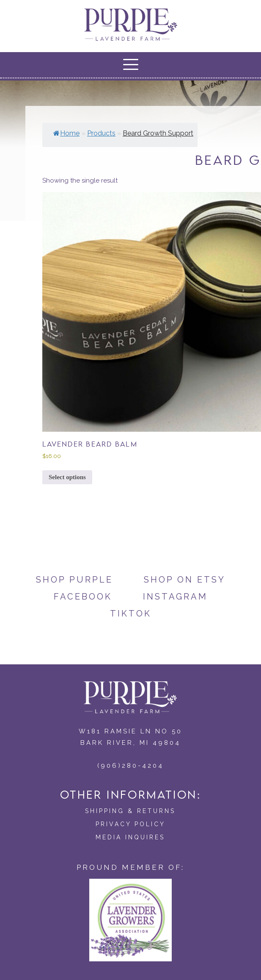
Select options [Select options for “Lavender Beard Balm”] (67, 477)
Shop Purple (74, 580)
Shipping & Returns (130, 811)
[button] (131, 64)
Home (66, 133)
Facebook (83, 597)
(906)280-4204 (130, 766)
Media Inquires (130, 837)
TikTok (131, 614)
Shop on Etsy (185, 580)
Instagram (175, 597)
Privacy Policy (130, 824)
